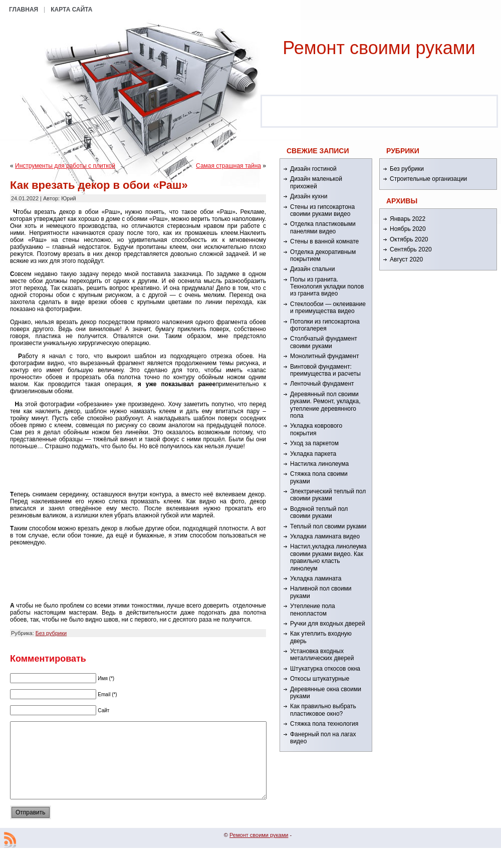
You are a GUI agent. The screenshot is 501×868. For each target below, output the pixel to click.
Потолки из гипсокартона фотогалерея (325, 325)
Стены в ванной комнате (324, 241)
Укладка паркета (313, 454)
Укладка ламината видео (325, 536)
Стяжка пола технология (324, 724)
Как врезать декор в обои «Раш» (99, 185)
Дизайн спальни (312, 269)
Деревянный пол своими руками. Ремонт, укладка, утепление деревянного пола (325, 405)
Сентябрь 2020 (411, 249)
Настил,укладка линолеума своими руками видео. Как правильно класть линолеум (328, 557)
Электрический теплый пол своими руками (328, 495)
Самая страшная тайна (228, 166)
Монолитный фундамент (324, 356)
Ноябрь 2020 (408, 229)
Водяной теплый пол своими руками (319, 512)
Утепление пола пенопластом (313, 610)
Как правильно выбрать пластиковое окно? (323, 710)
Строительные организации (428, 179)
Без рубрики (51, 633)
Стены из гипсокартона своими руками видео (322, 210)
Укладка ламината (316, 578)
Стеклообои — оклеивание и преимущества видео (328, 308)
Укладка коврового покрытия (316, 429)
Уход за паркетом (314, 443)
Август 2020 (406, 259)
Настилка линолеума (319, 464)
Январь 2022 (408, 219)
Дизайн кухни (309, 196)
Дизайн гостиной (313, 169)
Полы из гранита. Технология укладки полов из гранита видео (327, 287)
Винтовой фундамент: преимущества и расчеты (325, 370)
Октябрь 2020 (409, 239)
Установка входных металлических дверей (322, 655)
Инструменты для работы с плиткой (65, 166)
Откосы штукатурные (320, 679)
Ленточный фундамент (322, 384)
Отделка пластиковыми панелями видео (323, 227)
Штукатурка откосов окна (325, 669)
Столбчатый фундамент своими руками (324, 342)
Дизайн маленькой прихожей (316, 182)
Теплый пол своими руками (328, 526)
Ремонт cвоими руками (379, 48)
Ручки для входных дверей (328, 624)
